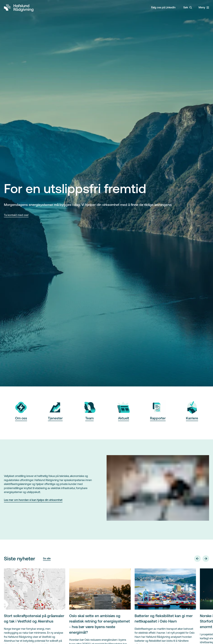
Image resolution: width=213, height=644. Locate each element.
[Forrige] (197, 559)
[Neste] (206, 559)
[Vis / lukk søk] (188, 8)
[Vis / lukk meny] (204, 8)
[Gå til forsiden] (19, 8)
